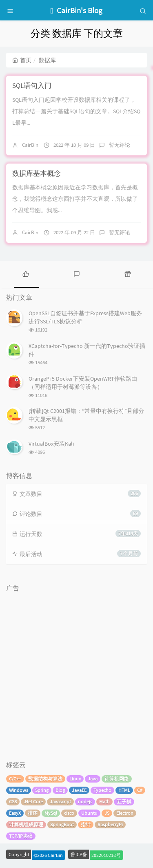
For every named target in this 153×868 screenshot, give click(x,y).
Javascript (60, 802)
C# (140, 790)
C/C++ (15, 779)
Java (93, 779)
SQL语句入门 (32, 85)
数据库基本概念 (37, 173)
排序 (33, 813)
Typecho (102, 790)
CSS (13, 802)
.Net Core (33, 802)
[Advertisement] (76, 672)
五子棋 (124, 802)
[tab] (25, 274)
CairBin (30, 145)
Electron (125, 813)
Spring (42, 790)
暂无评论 (120, 145)
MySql (51, 813)
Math (104, 802)
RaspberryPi (110, 824)
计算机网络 (117, 779)
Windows (19, 790)
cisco (69, 813)
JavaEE (79, 790)
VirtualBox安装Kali (51, 444)
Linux (75, 779)
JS (107, 813)
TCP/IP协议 (21, 836)
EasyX (15, 813)
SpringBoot (62, 824)
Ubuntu (89, 813)
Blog (60, 790)
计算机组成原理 (26, 824)
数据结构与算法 (45, 779)
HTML (124, 790)
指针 (86, 824)
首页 (22, 60)
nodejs (85, 802)
